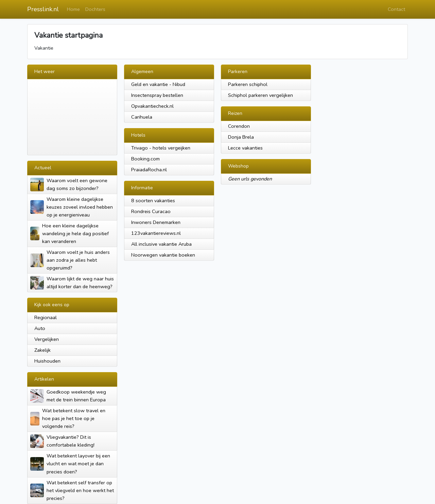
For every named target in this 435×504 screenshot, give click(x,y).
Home (73, 9)
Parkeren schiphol (248, 84)
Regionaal (46, 317)
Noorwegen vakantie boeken (163, 255)
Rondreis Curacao (151, 211)
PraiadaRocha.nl (149, 170)
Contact (396, 9)
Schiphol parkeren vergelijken (260, 95)
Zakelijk (42, 350)
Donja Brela (241, 137)
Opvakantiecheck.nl (152, 106)
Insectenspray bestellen (157, 95)
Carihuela (142, 117)
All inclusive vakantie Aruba (161, 244)
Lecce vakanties (245, 148)
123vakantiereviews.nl (156, 233)
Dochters (95, 9)
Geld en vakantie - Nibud (158, 84)
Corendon (239, 126)
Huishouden (47, 361)
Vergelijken (47, 339)
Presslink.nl (43, 9)
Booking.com (145, 159)
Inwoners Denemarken (156, 222)
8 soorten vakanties (153, 201)
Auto (40, 328)
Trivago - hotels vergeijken (161, 148)
